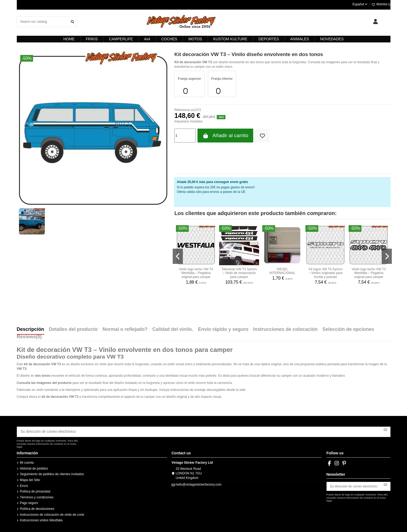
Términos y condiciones (37, 496)
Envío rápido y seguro (223, 329)
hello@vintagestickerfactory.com (199, 483)
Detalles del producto (73, 329)
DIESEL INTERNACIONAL (282, 271)
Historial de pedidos (34, 467)
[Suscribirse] (385, 429)
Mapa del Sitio (30, 479)
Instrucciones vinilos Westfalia (41, 519)
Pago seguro (29, 502)
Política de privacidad (35, 490)
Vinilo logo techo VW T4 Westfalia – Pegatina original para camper (196, 273)
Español (360, 4)
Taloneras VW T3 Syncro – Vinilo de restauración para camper (239, 273)
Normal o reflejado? (125, 329)
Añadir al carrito (225, 136)
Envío (24, 485)
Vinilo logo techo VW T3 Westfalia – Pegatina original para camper (369, 273)
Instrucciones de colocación (285, 329)
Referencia (182, 110)
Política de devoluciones (37, 507)
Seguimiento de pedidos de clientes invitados (52, 473)
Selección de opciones (348, 329)
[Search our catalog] (72, 21)
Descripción (31, 329)
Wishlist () (381, 4)
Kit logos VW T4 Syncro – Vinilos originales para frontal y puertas (326, 273)
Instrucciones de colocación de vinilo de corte (52, 513)
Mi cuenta (27, 462)
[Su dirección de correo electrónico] (199, 431)
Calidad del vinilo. (173, 329)
